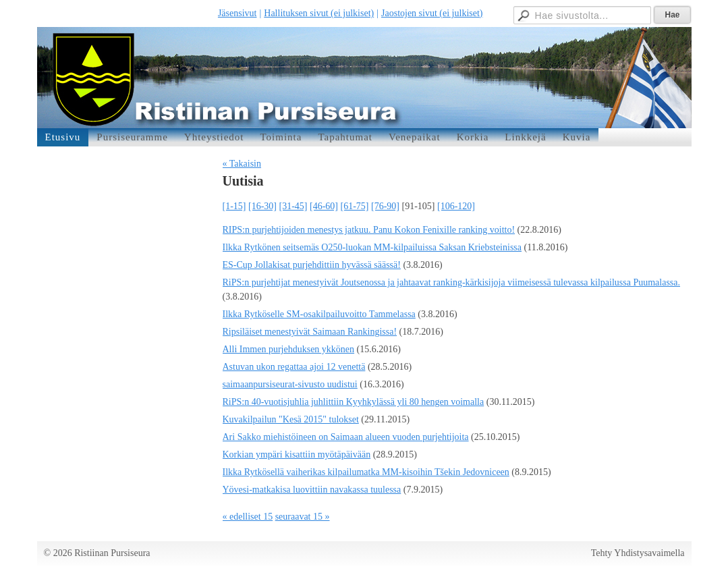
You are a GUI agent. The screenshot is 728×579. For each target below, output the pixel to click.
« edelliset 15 (248, 517)
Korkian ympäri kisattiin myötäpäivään (297, 454)
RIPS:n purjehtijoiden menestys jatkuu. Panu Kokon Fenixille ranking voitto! (369, 230)
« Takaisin (242, 164)
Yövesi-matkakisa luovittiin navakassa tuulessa (312, 490)
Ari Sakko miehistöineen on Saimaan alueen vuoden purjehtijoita (346, 437)
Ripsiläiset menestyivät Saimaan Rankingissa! (310, 332)
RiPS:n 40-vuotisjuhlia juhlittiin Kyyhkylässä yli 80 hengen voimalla (354, 402)
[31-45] (293, 206)
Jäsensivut (237, 13)
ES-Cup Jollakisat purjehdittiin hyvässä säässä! (312, 265)
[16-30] (262, 206)
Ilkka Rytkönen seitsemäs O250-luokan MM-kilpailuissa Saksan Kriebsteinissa (372, 247)
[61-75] (355, 206)
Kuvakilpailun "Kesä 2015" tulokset (291, 419)
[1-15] (234, 206)
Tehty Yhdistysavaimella (638, 553)
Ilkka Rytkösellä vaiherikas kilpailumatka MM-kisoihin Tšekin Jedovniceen (366, 472)
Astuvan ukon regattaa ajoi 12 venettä (294, 367)
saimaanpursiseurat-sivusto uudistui (290, 384)
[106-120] (456, 206)
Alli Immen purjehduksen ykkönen (289, 349)
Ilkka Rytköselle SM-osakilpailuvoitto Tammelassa (319, 314)
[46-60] (324, 206)
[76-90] (385, 206)
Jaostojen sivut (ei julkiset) (432, 13)
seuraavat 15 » (303, 517)
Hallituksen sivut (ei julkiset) (319, 13)
